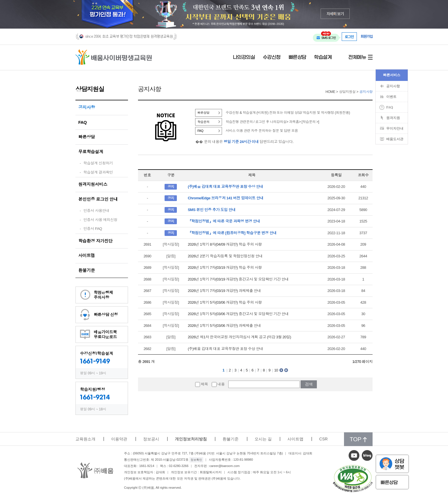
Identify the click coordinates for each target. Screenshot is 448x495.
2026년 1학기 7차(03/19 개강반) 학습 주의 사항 (225, 268)
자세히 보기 (335, 14)
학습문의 (203, 122)
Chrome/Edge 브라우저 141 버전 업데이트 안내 (226, 198)
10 (276, 370)
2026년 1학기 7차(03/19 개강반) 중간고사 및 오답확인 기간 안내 (238, 279)
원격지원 (393, 118)
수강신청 (272, 57)
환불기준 (87, 270)
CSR (323, 439)
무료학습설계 (91, 152)
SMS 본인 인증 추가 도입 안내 (212, 210)
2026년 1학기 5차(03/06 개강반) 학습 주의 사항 (225, 302)
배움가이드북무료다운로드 (105, 334)
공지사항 (87, 107)
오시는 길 (263, 439)
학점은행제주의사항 (103, 295)
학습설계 (323, 57)
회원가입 (367, 36)
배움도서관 (395, 139)
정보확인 (196, 460)
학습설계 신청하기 (98, 163)
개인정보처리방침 (191, 439)
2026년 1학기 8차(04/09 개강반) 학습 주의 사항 (225, 244)
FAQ (82, 122)
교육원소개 (85, 439)
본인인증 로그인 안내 (98, 199)
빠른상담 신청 (106, 315)
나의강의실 (244, 57)
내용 (221, 384)
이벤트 (391, 97)
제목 (204, 384)
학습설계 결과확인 (98, 172)
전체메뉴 (357, 57)
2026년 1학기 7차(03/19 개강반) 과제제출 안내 (224, 291)
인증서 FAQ (93, 229)
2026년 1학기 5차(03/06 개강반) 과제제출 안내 (224, 326)
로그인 (349, 37)
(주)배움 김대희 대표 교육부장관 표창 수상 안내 (225, 187)
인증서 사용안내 (96, 211)
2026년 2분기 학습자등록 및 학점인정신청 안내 (225, 256)
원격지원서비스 (93, 184)
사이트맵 (87, 256)
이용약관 (119, 439)
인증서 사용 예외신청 (100, 220)
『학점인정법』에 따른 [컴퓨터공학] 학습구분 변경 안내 (232, 233)
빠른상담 (297, 57)
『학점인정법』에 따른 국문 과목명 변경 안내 (224, 221)
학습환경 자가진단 (95, 241)
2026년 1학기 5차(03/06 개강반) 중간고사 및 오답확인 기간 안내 (238, 314)
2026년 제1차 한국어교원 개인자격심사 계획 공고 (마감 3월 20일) (239, 337)
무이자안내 (395, 128)
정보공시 (151, 439)
